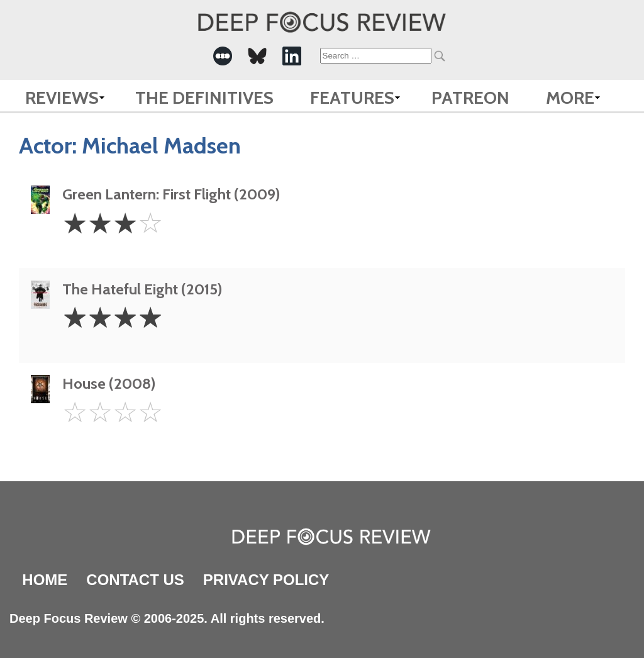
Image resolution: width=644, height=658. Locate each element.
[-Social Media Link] (223, 56)
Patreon (470, 98)
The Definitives (204, 98)
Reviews (62, 98)
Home (45, 580)
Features (352, 98)
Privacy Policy (266, 580)
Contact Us (135, 580)
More (570, 98)
